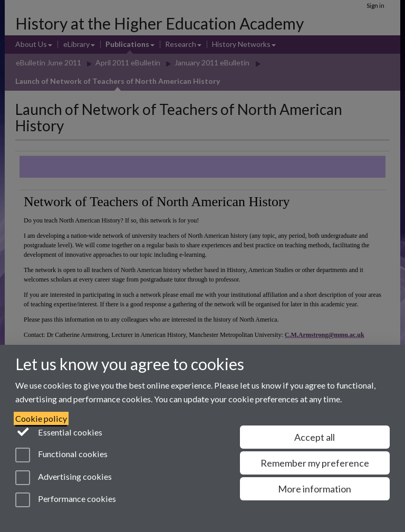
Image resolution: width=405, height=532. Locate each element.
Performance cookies (66, 500)
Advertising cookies (64, 478)
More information (315, 489)
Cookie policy (41, 418)
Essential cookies (59, 431)
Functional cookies (61, 455)
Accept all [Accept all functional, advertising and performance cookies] (315, 437)
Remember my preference (315, 463)
